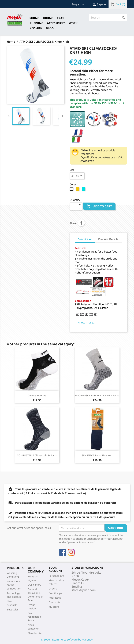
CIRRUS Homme (37, 395)
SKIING (34, 18)
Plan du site (35, 633)
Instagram (71, 552)
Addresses (55, 598)
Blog (50, 28)
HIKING (48, 18)
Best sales (13, 609)
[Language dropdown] (78, 5)
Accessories (56, 23)
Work (73, 23)
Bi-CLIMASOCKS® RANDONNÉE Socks (97, 395)
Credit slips (55, 593)
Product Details (108, 239)
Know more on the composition (14, 585)
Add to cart (99, 206)
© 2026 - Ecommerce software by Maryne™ (67, 639)
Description (85, 239)
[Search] (108, 17)
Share (81, 223)
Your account (55, 569)
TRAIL (61, 18)
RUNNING (36, 23)
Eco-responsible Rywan (35, 617)
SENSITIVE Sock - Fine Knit (97, 455)
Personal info (56, 576)
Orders (53, 589)
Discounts (54, 602)
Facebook (63, 552)
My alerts (54, 607)
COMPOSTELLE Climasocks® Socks (37, 455)
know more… (87, 322)
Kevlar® (36, 28)
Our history (34, 585)
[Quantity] (74, 206)
